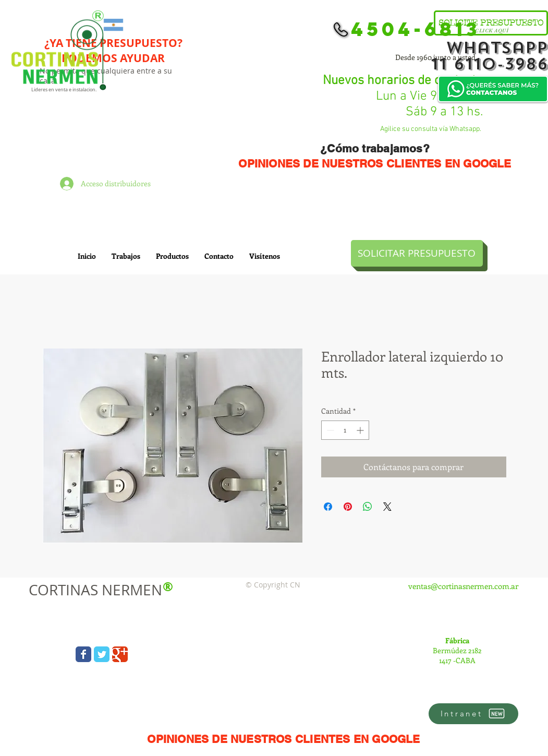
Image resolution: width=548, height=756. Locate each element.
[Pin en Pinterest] (348, 507)
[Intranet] (473, 714)
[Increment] (361, 430)
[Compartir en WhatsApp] (368, 507)
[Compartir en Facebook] (328, 507)
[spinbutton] (345, 430)
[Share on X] (387, 507)
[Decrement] (329, 430)
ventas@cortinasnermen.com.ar (463, 586)
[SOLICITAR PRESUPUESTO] (417, 253)
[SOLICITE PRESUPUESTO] (491, 23)
